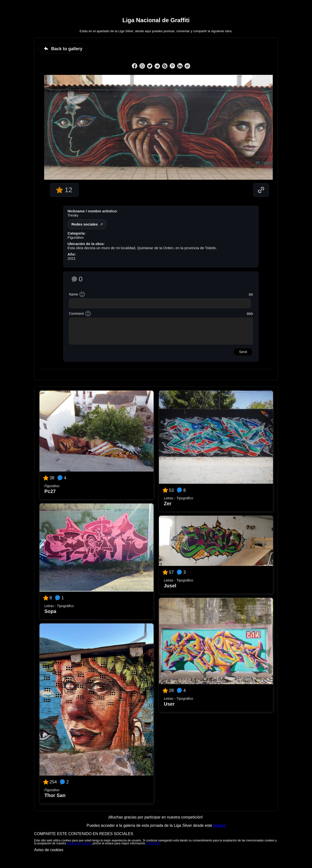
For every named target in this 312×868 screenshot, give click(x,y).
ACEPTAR (154, 843)
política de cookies (79, 843)
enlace (219, 825)
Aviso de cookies (49, 850)
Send (243, 352)
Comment (76, 314)
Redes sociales (85, 224)
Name (73, 294)
